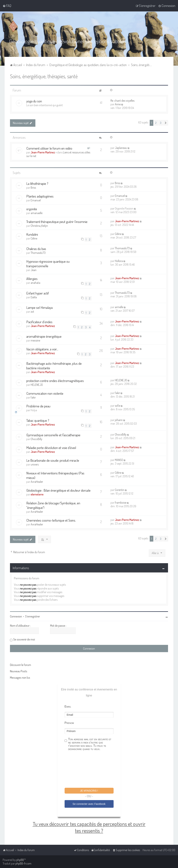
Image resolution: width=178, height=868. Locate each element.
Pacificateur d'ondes (39, 322)
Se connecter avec (89, 804)
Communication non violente (45, 393)
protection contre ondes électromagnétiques (55, 380)
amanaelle (37, 213)
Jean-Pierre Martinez (43, 152)
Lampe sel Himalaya (39, 307)
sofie (117, 405)
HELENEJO (37, 385)
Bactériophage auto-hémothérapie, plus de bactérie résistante (54, 365)
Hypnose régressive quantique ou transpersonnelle (48, 264)
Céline (34, 238)
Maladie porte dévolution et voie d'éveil (51, 447)
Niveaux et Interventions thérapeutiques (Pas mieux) (55, 475)
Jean (34, 270)
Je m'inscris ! (89, 790)
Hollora (119, 261)
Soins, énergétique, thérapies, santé (44, 76)
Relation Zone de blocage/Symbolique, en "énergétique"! (53, 505)
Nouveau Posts (19, 671)
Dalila (34, 297)
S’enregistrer (33, 616)
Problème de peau (38, 406)
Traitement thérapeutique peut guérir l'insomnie (57, 221)
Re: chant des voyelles (122, 100)
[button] (166, 123)
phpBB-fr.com (23, 863)
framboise (121, 502)
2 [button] (156, 123)
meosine (35, 340)
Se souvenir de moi (24, 639)
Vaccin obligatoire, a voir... (42, 349)
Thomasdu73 (38, 253)
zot (32, 311)
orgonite (32, 209)
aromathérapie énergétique (44, 336)
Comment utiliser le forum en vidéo (49, 148)
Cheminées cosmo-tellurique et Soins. (51, 520)
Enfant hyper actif (38, 293)
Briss (33, 187)
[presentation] (92, 770)
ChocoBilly (36, 439)
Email (68, 706)
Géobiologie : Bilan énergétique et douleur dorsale (58, 490)
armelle (119, 307)
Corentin (120, 490)
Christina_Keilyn (39, 225)
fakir (33, 397)
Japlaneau (121, 148)
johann (119, 420)
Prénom (69, 723)
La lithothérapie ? (37, 183)
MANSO (119, 460)
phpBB (20, 860)
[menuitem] (7, 6)
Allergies (32, 279)
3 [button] (161, 123)
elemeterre (37, 494)
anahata (35, 283)
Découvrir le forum (21, 665)
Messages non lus (20, 677)
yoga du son (34, 101)
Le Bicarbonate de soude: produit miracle (53, 460)
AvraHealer (37, 481)
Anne (118, 104)
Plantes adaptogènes (40, 196)
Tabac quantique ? (38, 420)
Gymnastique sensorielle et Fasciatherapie (53, 435)
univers (35, 464)
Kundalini (32, 234)
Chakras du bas (36, 249)
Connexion (16, 616)
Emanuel (36, 200)
